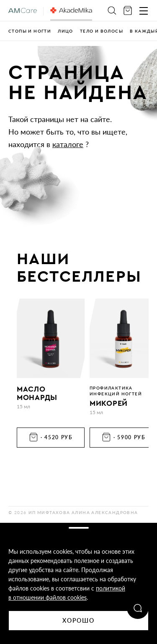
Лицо (66, 31)
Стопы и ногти (30, 31)
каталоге (68, 144)
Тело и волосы (102, 31)
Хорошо (79, 620)
